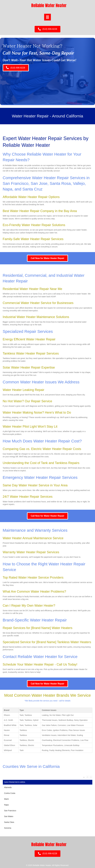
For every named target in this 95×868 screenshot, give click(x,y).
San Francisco (10, 811)
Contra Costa (10, 793)
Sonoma (8, 828)
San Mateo (9, 816)
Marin (7, 799)
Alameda (8, 787)
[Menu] (48, 17)
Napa (6, 805)
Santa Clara (9, 822)
